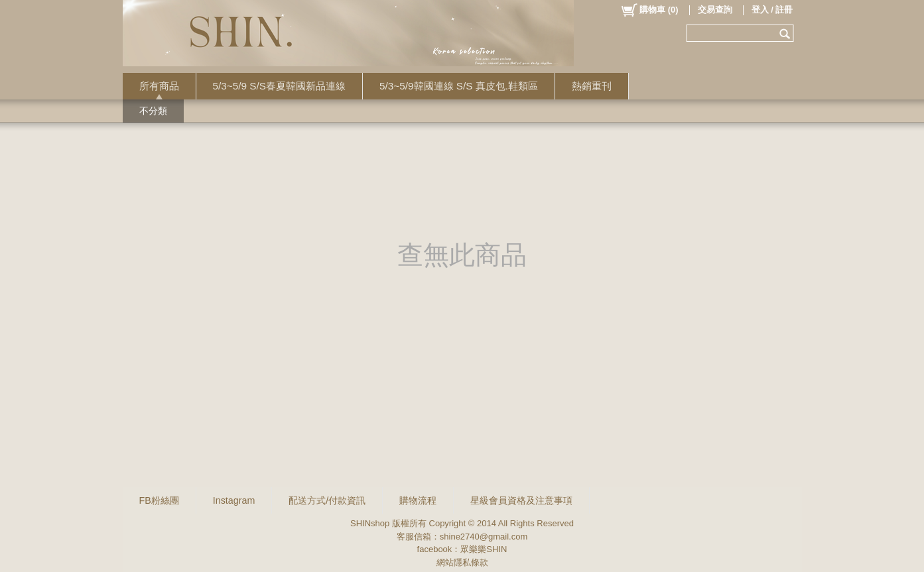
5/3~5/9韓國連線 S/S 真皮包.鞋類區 (459, 86)
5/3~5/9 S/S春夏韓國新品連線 (280, 86)
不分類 (153, 111)
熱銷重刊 (592, 86)
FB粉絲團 (159, 500)
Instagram (234, 500)
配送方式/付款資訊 (327, 500)
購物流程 (418, 500)
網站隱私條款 (462, 562)
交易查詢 (715, 10)
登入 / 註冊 (772, 10)
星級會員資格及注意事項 (521, 500)
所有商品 (159, 86)
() (649, 10)
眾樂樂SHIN (484, 549)
